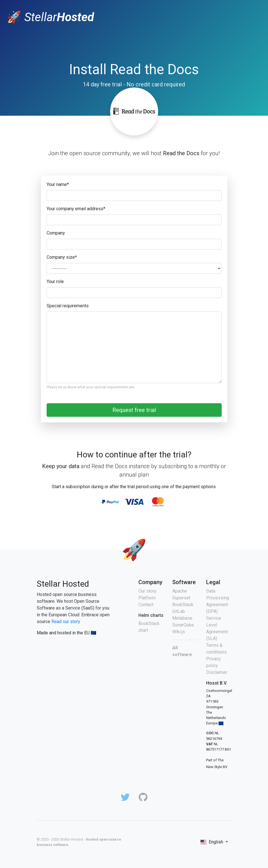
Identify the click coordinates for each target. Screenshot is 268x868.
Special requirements (68, 306)
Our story (147, 591)
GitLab (179, 611)
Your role (55, 281)
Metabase (182, 618)
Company (56, 233)
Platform (147, 598)
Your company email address (76, 209)
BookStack (183, 605)
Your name (58, 184)
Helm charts (151, 615)
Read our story (66, 622)
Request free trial (134, 410)
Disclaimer (217, 672)
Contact (146, 605)
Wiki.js (179, 632)
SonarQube (183, 625)
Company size (62, 257)
